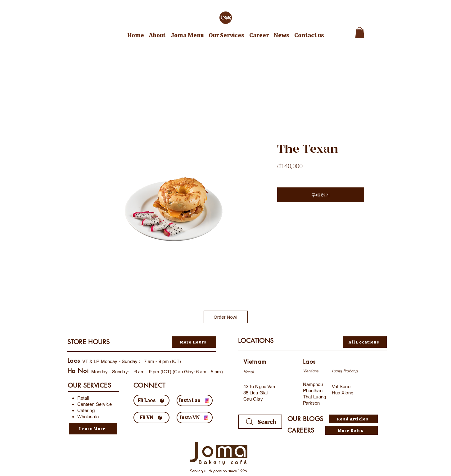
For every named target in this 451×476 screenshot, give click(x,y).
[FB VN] (151, 418)
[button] (360, 33)
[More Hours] (194, 342)
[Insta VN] (195, 418)
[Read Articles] (354, 419)
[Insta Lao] (195, 400)
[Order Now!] (226, 317)
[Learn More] (93, 429)
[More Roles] (352, 430)
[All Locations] (365, 342)
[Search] (260, 422)
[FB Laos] (151, 400)
